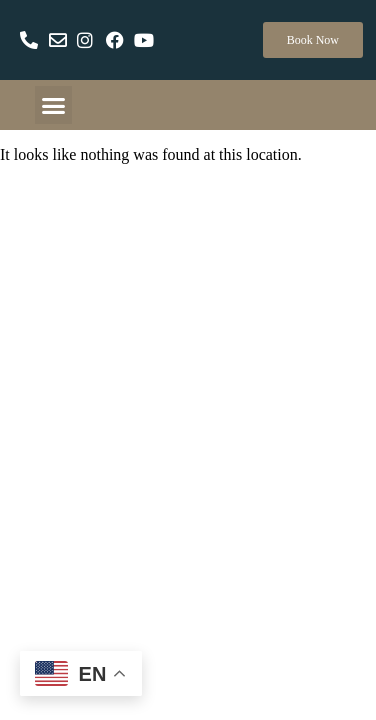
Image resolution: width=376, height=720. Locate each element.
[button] (54, 105)
